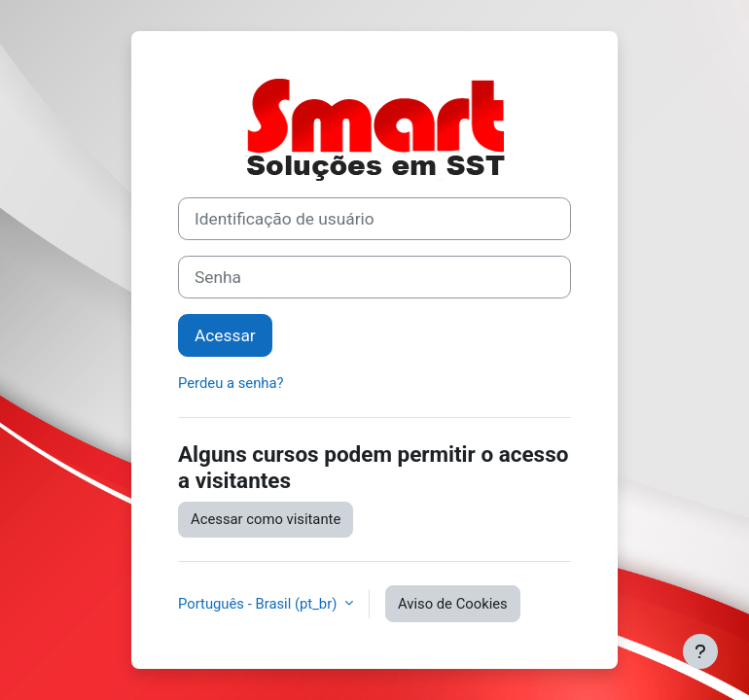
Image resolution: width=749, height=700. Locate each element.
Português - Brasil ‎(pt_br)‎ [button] (259, 604)
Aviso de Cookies (453, 604)
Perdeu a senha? (231, 383)
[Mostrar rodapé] (700, 651)
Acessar (225, 335)
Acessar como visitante (266, 519)
